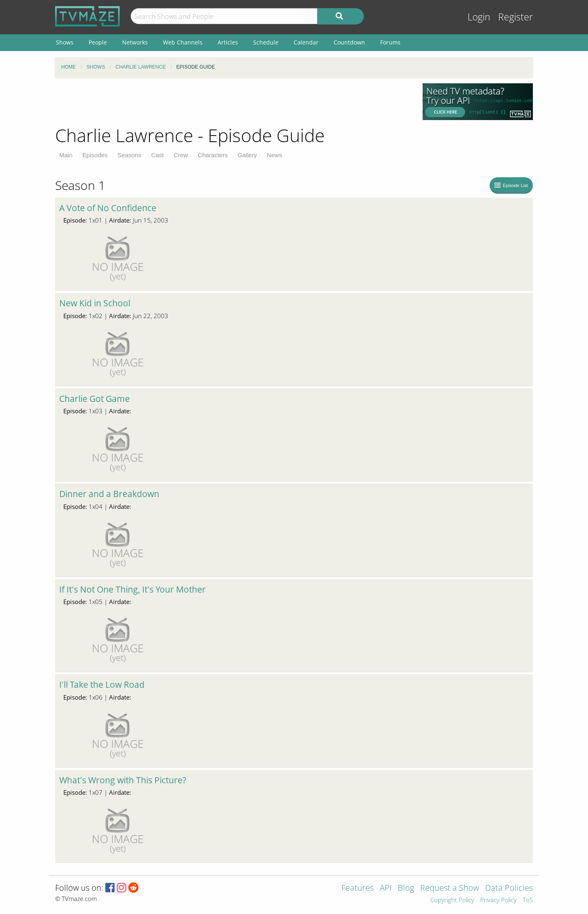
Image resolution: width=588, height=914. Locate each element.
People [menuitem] (98, 42)
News (275, 155)
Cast (157, 155)
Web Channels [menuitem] (183, 42)
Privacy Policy (498, 900)
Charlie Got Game (95, 399)
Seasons (129, 155)
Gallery (247, 155)
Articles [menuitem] (228, 42)
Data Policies (509, 888)
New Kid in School (95, 303)
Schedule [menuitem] (266, 42)
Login (479, 17)
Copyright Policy (452, 900)
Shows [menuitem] (65, 42)
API (386, 888)
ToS (528, 900)
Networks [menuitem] (135, 42)
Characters (213, 155)
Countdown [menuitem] (349, 42)
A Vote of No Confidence (108, 208)
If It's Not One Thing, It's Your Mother (133, 589)
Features (357, 888)
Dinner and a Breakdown (109, 494)
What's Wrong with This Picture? (123, 780)
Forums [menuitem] (390, 42)
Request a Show (450, 888)
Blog (406, 888)
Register (516, 17)
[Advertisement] (233, 102)
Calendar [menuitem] (306, 42)
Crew (181, 155)
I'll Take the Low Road (102, 684)
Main (66, 155)
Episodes (95, 155)
